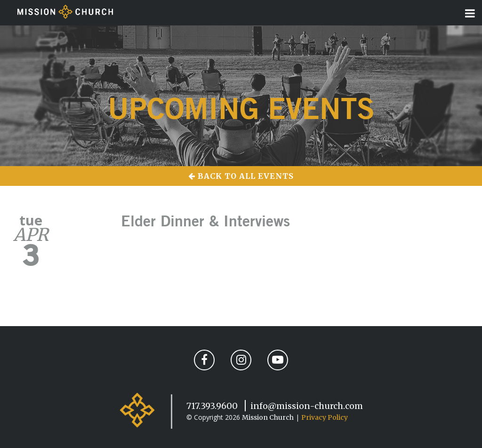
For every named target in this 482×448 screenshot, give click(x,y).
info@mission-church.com (307, 406)
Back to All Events (241, 176)
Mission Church (268, 417)
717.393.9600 (212, 406)
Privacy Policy (325, 417)
